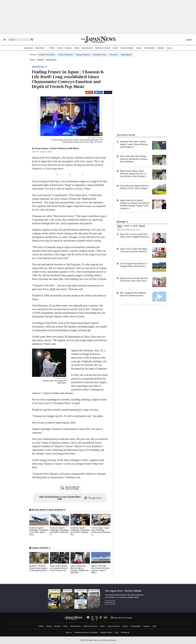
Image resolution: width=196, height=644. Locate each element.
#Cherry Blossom (65, 55)
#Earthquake (126, 55)
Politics (52, 48)
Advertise (125, 632)
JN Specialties (149, 48)
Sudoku (169, 48)
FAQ (116, 632)
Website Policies (106, 632)
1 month (134, 226)
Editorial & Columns (103, 48)
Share (100, 92)
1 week (126, 226)
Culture (139, 48)
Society (60, 48)
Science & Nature (127, 48)
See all (142, 226)
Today (119, 226)
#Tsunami (113, 55)
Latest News (28, 48)
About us (69, 632)
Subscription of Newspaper (122, 618)
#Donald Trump (100, 55)
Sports (115, 48)
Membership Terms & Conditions (86, 632)
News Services (87, 48)
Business (69, 48)
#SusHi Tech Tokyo (47, 55)
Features (161, 48)
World (77, 48)
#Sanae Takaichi (83, 55)
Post (90, 92)
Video (154, 626)
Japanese (189, 40)
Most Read (40, 48)
